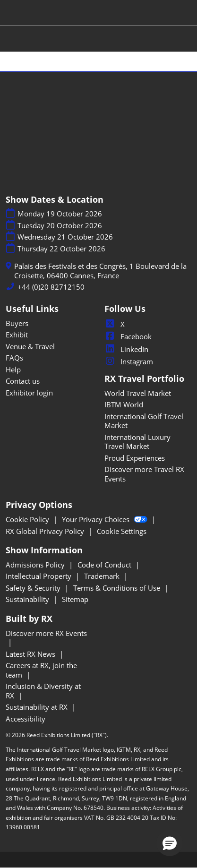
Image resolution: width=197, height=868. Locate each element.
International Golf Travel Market (144, 421)
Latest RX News (31, 654)
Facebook (128, 336)
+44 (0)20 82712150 (51, 287)
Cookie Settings (122, 531)
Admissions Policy (36, 565)
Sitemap (75, 599)
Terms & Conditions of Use (118, 588)
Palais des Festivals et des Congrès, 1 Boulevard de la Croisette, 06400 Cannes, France (100, 271)
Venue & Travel (30, 346)
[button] (170, 843)
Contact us (23, 381)
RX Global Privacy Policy (46, 531)
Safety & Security (34, 588)
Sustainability (28, 599)
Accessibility (26, 719)
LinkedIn (126, 349)
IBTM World (124, 404)
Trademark (103, 576)
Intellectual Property (39, 576)
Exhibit (17, 335)
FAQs (14, 358)
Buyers (17, 323)
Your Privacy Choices (106, 519)
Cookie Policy (28, 519)
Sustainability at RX (38, 707)
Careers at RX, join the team (41, 670)
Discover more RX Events (46, 633)
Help (13, 370)
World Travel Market (138, 393)
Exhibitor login (29, 393)
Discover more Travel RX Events (144, 474)
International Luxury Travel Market (137, 442)
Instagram (129, 361)
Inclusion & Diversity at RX (43, 691)
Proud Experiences (135, 458)
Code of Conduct (105, 565)
